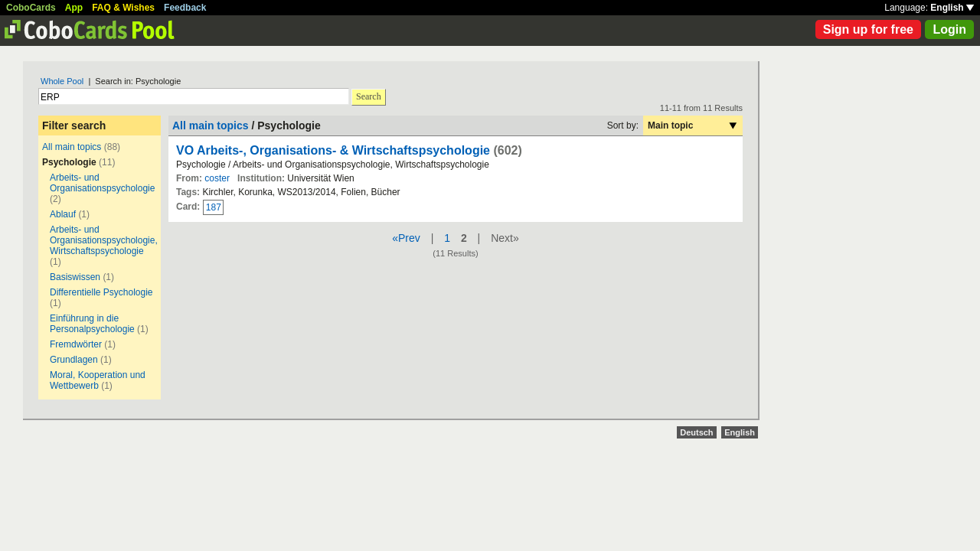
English (952, 8)
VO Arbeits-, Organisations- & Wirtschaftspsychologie (333, 150)
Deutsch (696, 432)
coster (217, 178)
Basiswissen (75, 277)
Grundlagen (74, 360)
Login (949, 29)
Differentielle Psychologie (101, 292)
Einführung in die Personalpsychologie (92, 324)
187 (214, 207)
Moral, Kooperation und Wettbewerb (98, 380)
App (74, 8)
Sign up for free (868, 29)
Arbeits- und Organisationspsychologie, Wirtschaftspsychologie (104, 240)
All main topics (72, 147)
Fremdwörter (76, 344)
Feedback (185, 8)
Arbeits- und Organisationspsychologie (102, 183)
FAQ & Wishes (123, 8)
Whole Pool (62, 81)
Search (369, 96)
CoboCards (31, 8)
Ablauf (63, 214)
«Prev (406, 238)
